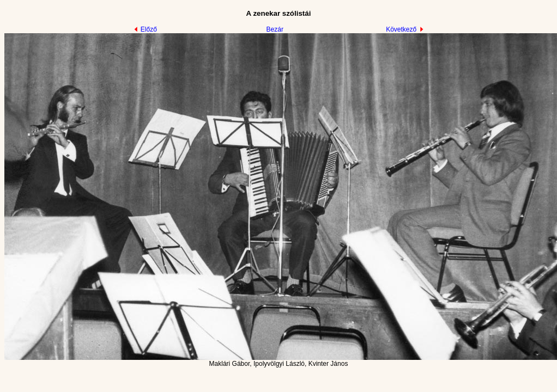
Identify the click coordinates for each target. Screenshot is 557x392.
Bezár (275, 29)
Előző (145, 29)
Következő (405, 29)
